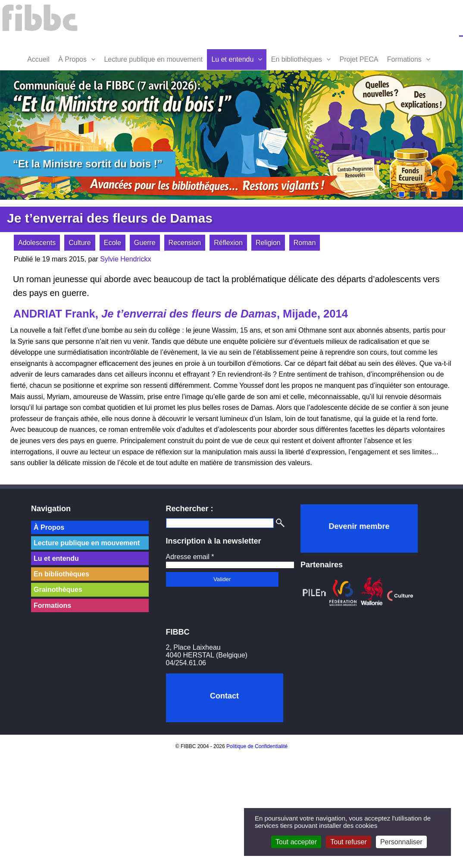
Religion (268, 243)
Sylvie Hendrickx (125, 259)
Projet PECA (359, 59)
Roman (305, 243)
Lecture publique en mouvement (153, 59)
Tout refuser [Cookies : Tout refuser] (348, 842)
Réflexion (228, 243)
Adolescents (37, 243)
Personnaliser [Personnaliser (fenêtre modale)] (401, 842)
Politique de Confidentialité (257, 746)
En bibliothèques (297, 59)
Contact (224, 696)
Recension (185, 243)
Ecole (113, 243)
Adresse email (190, 557)
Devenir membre (359, 526)
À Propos (72, 59)
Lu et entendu (232, 59)
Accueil (38, 59)
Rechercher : (190, 509)
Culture (80, 243)
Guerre (145, 243)
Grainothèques (58, 590)
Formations (404, 59)
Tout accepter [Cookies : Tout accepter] (296, 842)
